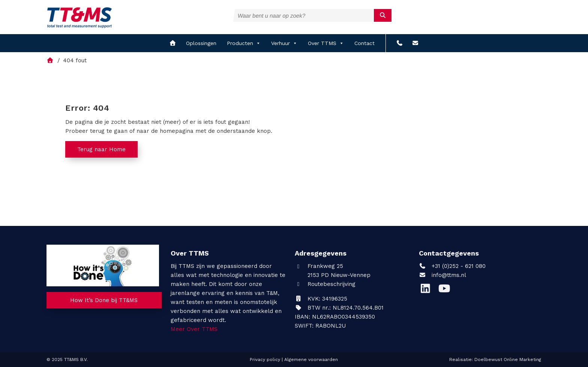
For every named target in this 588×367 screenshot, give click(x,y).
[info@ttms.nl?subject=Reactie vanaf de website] (415, 43)
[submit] (383, 15)
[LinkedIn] (428, 290)
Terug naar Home (101, 149)
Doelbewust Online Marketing (508, 359)
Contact (364, 43)
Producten (244, 43)
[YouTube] (446, 290)
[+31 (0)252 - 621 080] (400, 43)
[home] (173, 43)
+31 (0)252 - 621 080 (452, 266)
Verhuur (284, 43)
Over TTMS (326, 43)
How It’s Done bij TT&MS (104, 300)
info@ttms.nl (449, 275)
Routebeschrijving (325, 284)
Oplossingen (201, 43)
